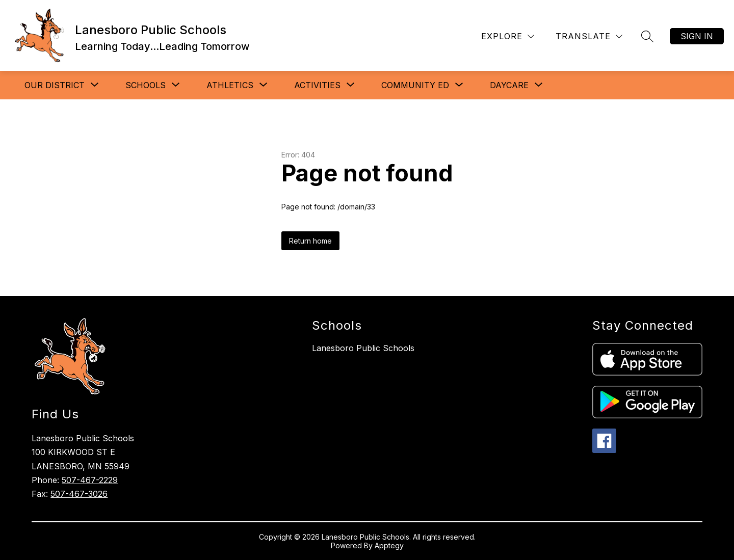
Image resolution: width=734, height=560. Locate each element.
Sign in (697, 36)
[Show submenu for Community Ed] (415, 85)
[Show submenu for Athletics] (230, 85)
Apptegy (389, 545)
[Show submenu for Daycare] (509, 85)
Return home (310, 241)
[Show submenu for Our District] (55, 85)
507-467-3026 (79, 494)
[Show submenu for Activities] (317, 85)
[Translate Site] (589, 36)
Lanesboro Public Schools (363, 348)
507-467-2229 (90, 480)
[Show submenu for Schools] (146, 85)
